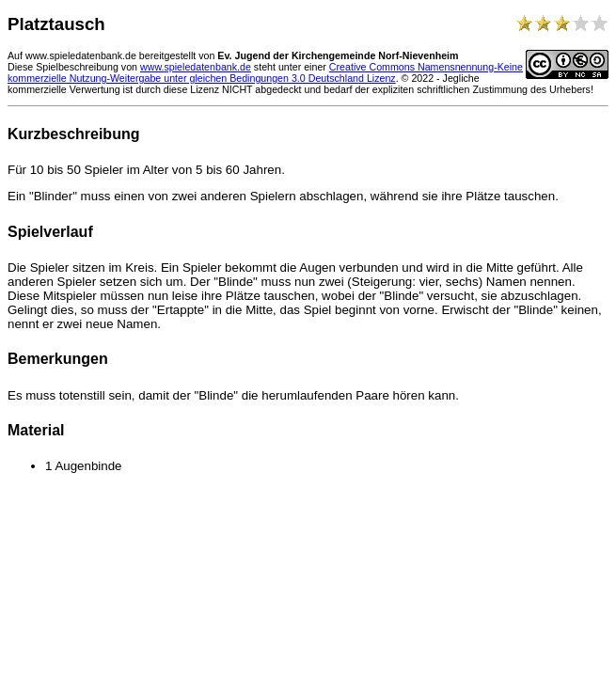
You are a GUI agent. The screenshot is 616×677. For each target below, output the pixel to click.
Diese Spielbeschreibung (63, 67)
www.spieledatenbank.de (196, 67)
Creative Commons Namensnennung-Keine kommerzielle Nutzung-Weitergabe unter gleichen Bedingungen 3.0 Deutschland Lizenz (265, 72)
